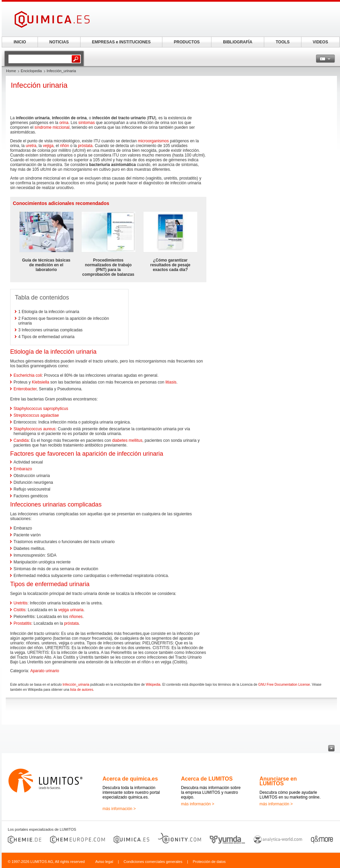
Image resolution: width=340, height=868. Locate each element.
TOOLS (283, 42)
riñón (64, 146)
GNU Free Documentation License (284, 685)
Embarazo (23, 469)
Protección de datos (209, 862)
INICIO (20, 42)
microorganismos (153, 141)
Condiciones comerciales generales (153, 862)
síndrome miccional (52, 127)
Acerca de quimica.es (130, 779)
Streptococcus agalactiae (36, 415)
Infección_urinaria (76, 685)
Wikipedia (153, 685)
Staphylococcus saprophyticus (41, 409)
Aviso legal (104, 862)
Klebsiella (40, 382)
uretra (31, 146)
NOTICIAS (59, 42)
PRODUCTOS (187, 42)
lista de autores (82, 690)
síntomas (86, 123)
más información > (119, 809)
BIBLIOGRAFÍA (238, 42)
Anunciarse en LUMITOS (278, 781)
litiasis (171, 382)
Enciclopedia (31, 71)
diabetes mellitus (127, 440)
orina (64, 123)
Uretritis (20, 603)
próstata (85, 146)
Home (11, 71)
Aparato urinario (44, 671)
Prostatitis (22, 623)
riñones (76, 617)
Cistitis (19, 610)
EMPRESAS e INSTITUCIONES (121, 42)
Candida (21, 440)
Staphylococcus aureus (35, 429)
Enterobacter (25, 389)
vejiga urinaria (71, 610)
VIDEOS (320, 42)
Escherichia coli (28, 375)
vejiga (48, 146)
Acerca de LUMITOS (207, 779)
